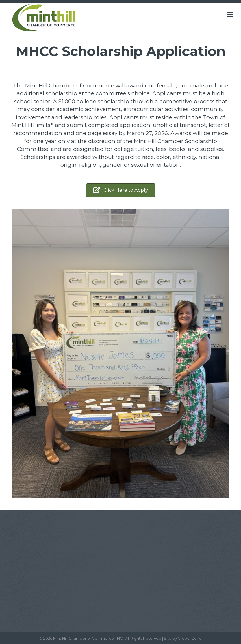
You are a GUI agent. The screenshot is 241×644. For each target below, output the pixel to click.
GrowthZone (190, 638)
